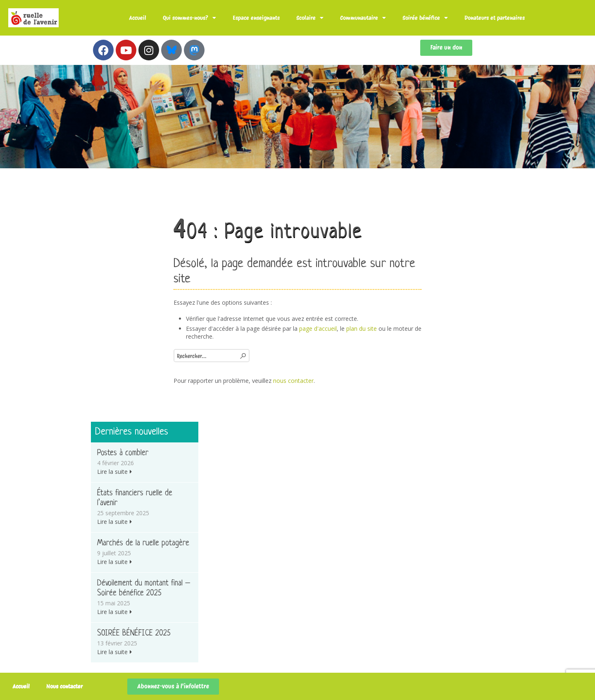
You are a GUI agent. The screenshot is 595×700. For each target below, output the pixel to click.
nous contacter (293, 381)
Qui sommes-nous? (189, 18)
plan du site (362, 328)
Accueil (138, 18)
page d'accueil (318, 328)
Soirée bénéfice (425, 18)
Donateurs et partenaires (495, 18)
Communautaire (363, 18)
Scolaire (310, 18)
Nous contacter (64, 686)
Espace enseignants (256, 18)
